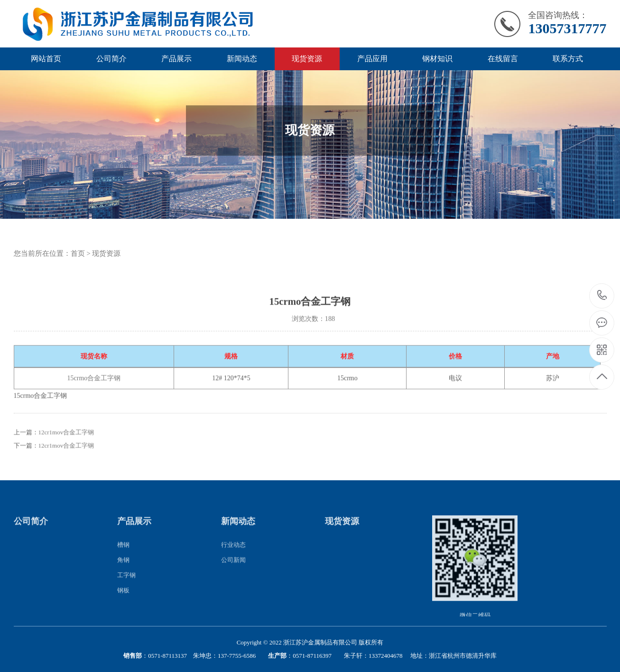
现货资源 (307, 59)
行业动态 (233, 553)
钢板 (123, 599)
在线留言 (503, 59)
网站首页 (46, 59)
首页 (78, 253)
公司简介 (111, 59)
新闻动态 (242, 59)
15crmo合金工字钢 (94, 387)
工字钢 (126, 583)
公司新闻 (233, 568)
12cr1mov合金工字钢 (66, 441)
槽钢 (123, 553)
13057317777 (602, 295)
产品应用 (372, 59)
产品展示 (176, 59)
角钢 (123, 568)
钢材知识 (437, 59)
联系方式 (568, 59)
